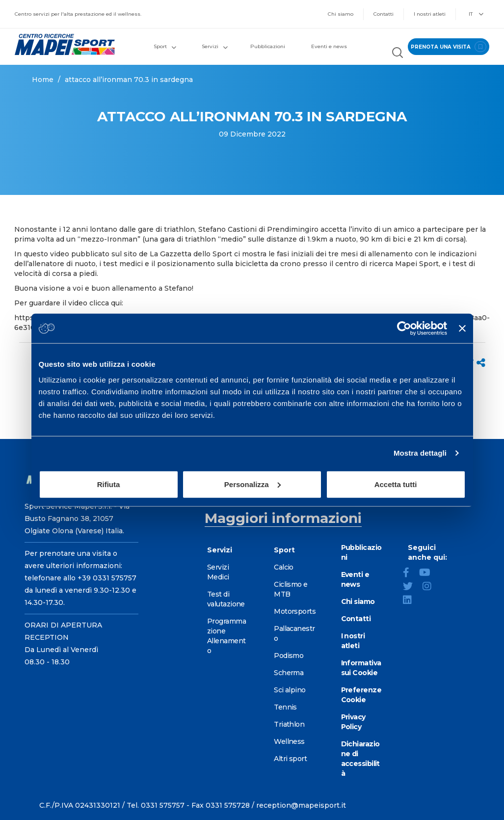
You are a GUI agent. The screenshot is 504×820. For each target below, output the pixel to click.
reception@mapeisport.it (301, 805)
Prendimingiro (293, 229)
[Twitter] (412, 587)
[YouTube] (429, 574)
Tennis (285, 707)
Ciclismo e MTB (291, 589)
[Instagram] (431, 587)
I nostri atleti (430, 14)
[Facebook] (410, 574)
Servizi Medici (218, 572)
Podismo (289, 656)
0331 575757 (163, 805)
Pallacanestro (294, 633)
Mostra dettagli (420, 453)
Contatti (384, 14)
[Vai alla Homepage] (63, 44)
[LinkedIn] (411, 601)
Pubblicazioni (268, 46)
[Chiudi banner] (462, 328)
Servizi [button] (215, 46)
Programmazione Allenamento (226, 636)
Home (43, 80)
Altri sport (290, 759)
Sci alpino (290, 690)
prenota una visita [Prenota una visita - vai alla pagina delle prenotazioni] (449, 47)
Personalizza (252, 484)
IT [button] (476, 14)
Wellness (289, 741)
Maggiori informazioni (283, 518)
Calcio (284, 567)
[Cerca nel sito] (398, 54)
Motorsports (295, 611)
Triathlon (289, 724)
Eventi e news (329, 46)
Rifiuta (109, 484)
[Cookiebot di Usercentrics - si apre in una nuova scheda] (404, 328)
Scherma (289, 673)
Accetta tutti (396, 484)
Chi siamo (341, 14)
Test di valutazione (226, 599)
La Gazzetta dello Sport (191, 254)
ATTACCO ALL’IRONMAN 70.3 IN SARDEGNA (129, 80)
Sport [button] (165, 46)
